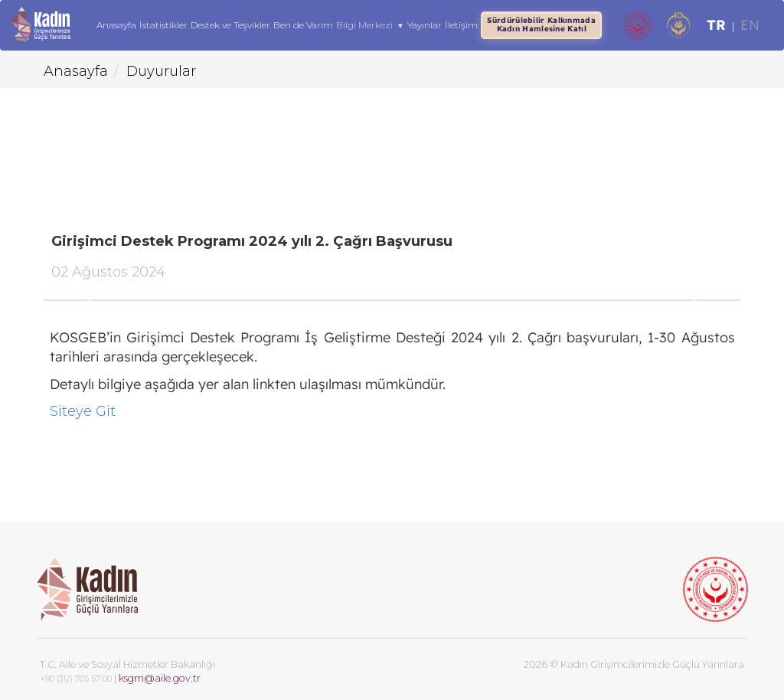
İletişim (461, 25)
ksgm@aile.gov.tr (160, 678)
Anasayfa (117, 25)
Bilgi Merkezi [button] (371, 26)
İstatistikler (164, 25)
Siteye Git (83, 411)
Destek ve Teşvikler (231, 25)
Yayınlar (425, 25)
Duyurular (161, 71)
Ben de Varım (304, 25)
